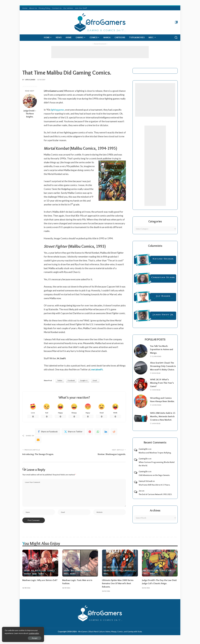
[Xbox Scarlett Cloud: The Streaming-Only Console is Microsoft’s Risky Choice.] (141, 370)
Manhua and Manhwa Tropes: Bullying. (155, 456)
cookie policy (34, 633)
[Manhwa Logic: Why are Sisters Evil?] (40, 566)
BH (33, 574)
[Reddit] (114, 432)
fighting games (57, 110)
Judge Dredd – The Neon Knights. (30, 114)
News (41, 577)
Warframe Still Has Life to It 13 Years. (154, 488)
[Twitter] (73, 432)
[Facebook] (48, 432)
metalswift (97, 369)
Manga (27, 577)
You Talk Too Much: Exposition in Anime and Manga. (162, 349)
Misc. (35, 577)
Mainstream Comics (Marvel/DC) (120, 574)
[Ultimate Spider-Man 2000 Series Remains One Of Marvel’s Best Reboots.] (120, 566)
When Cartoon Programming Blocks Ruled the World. (157, 467)
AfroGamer (30, 80)
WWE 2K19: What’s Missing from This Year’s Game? (162, 386)
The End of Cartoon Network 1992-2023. (155, 498)
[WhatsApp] (98, 432)
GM (130, 570)
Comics (51, 574)
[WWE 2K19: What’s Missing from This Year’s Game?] (141, 388)
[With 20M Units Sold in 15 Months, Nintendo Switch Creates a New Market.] (141, 421)
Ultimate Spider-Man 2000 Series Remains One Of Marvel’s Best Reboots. (118, 587)
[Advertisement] (100, 52)
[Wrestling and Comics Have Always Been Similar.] (141, 405)
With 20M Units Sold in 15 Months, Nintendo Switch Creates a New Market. (163, 420)
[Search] (176, 38)
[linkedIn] (106, 432)
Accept (33, 638)
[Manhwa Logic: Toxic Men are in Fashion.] (80, 566)
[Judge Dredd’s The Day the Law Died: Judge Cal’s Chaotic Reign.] (160, 566)
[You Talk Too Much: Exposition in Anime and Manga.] (141, 351)
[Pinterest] (90, 432)
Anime (27, 574)
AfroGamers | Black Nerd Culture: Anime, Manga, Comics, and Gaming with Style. (110, 635)
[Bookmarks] (176, 22)
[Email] (38, 440)
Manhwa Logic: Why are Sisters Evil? (40, 583)
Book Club (41, 574)
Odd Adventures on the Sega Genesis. (154, 479)
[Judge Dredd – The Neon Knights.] (30, 101)
